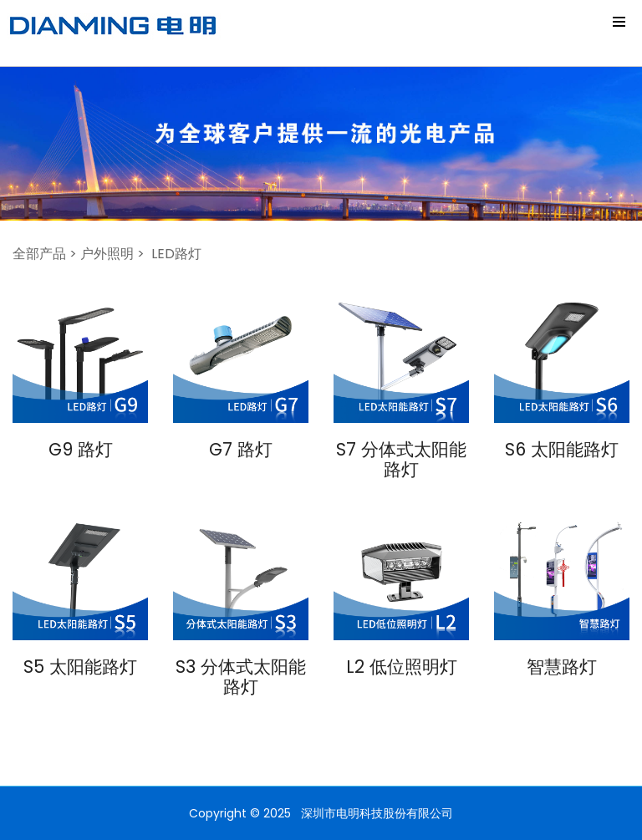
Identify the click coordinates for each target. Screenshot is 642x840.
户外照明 (107, 254)
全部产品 (39, 254)
